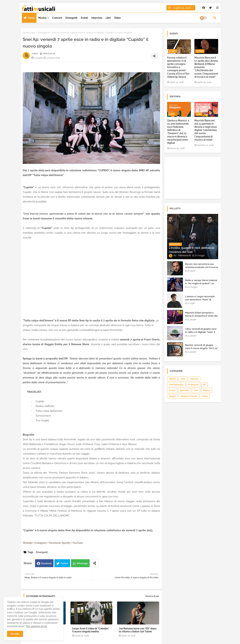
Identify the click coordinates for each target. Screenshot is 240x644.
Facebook (46, 563)
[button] (215, 18)
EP (204, 385)
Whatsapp (82, 563)
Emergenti (71, 18)
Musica (42, 18)
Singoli (172, 396)
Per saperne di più (37, 626)
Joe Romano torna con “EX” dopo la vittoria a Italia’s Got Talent (138, 630)
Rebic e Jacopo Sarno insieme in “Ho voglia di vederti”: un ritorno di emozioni (201, 283)
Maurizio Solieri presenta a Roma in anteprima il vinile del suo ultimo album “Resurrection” (201, 318)
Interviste (97, 18)
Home (31, 18)
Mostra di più (152, 596)
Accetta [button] (15, 634)
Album (172, 379)
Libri (108, 18)
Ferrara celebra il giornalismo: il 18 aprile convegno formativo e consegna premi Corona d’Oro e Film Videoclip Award (178, 67)
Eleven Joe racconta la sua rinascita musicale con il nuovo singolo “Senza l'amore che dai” (202, 269)
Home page (29, 33)
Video (117, 18)
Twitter (64, 563)
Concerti (57, 18)
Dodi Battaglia (176, 385)
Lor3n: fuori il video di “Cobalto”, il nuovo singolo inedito (91, 630)
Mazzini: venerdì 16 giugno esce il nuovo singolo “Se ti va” (201, 347)
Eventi (84, 18)
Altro (183, 379)
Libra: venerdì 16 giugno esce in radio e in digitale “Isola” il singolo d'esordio (201, 332)
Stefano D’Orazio (189, 396)
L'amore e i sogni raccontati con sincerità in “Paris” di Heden (200, 300)
